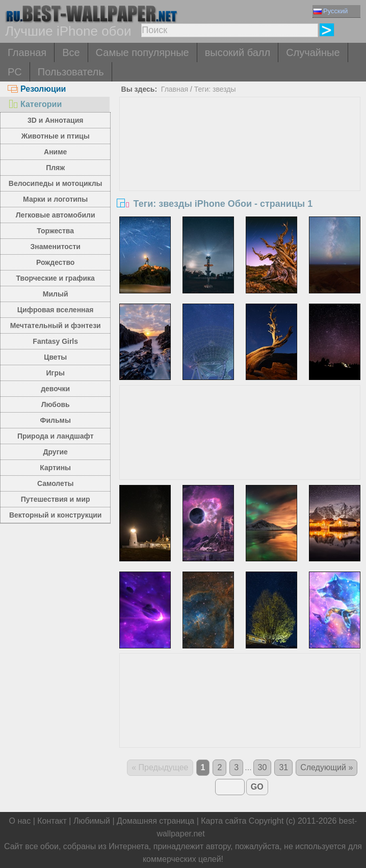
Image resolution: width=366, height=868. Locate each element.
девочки (55, 389)
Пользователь (71, 72)
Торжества (55, 231)
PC (15, 72)
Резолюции (37, 89)
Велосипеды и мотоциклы (56, 183)
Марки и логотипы (55, 199)
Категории (35, 104)
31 (283, 767)
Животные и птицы (56, 136)
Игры (55, 373)
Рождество (55, 262)
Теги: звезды (215, 89)
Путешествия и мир (56, 499)
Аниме (55, 152)
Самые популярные (142, 52)
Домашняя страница (155, 821)
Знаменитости (55, 247)
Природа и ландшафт (56, 436)
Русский (331, 11)
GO (257, 787)
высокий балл (238, 52)
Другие (56, 452)
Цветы (55, 357)
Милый (56, 294)
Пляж (55, 168)
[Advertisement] (240, 174)
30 (263, 767)
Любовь (56, 404)
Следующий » (326, 767)
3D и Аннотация (56, 120)
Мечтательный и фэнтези (56, 325)
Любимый (92, 821)
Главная (27, 52)
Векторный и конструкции (56, 515)
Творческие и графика (56, 278)
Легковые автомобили (56, 215)
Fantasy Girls (55, 341)
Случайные (313, 52)
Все (71, 52)
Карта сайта (224, 821)
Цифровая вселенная (56, 310)
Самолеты (56, 483)
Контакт (52, 821)
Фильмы (56, 420)
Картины (55, 468)
